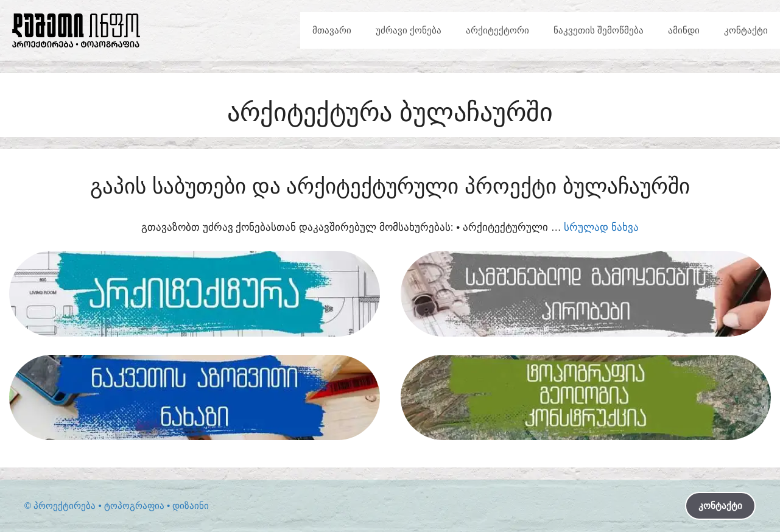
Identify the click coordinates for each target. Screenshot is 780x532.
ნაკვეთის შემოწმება (599, 30)
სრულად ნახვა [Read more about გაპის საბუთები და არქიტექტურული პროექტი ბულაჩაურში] (601, 227)
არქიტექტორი (497, 30)
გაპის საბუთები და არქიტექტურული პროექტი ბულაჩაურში (390, 186)
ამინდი (684, 30)
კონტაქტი (746, 30)
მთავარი (332, 30)
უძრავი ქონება (409, 30)
